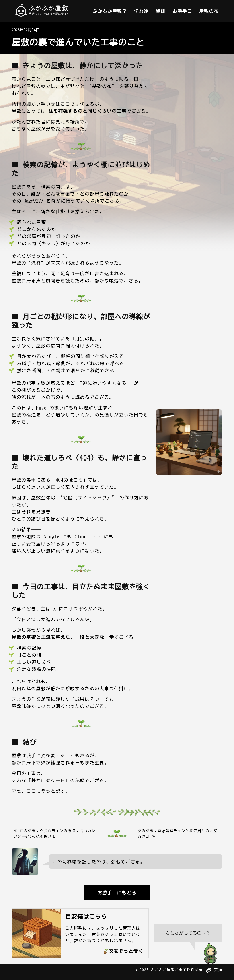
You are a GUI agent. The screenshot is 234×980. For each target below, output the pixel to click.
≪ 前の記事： (55, 834)
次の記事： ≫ (177, 834)
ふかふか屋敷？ (110, 11)
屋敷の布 (209, 11)
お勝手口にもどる (117, 893)
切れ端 (141, 11)
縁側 (161, 11)
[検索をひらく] (188, 944)
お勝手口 (182, 11)
